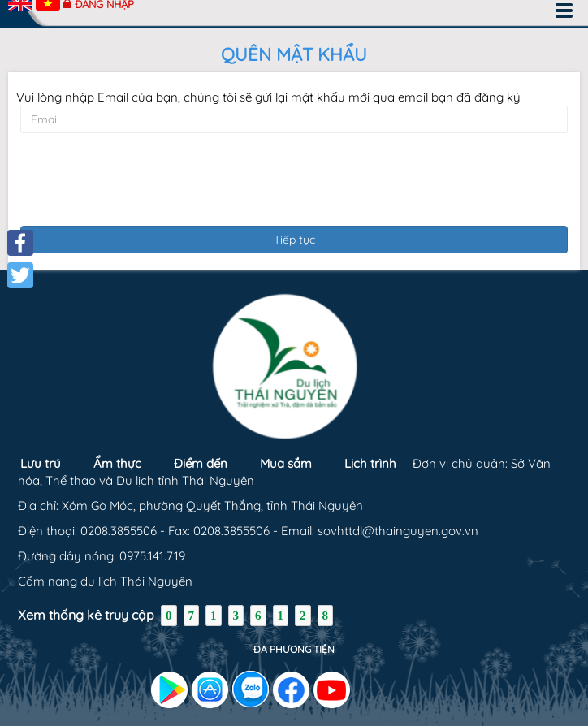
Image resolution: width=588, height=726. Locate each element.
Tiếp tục (294, 240)
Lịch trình (370, 463)
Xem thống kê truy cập (86, 615)
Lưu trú (41, 463)
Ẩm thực (117, 463)
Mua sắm (286, 463)
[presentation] (294, 177)
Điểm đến (201, 463)
